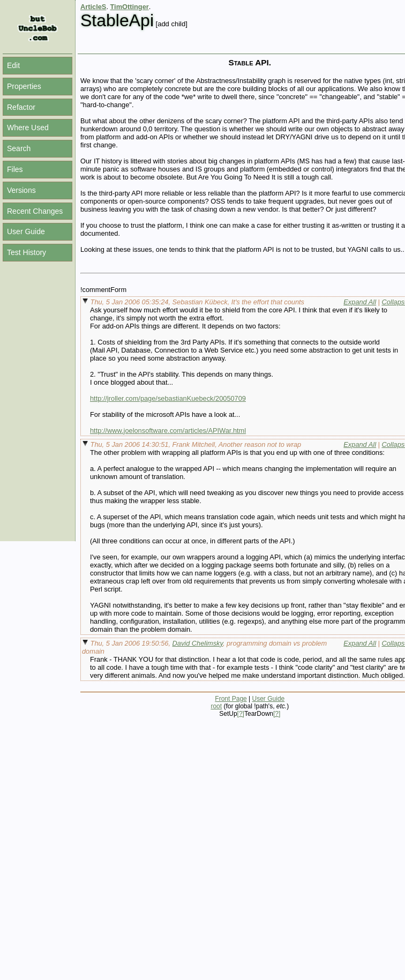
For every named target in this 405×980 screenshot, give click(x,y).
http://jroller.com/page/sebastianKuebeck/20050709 (168, 398)
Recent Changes (35, 211)
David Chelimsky (198, 643)
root (216, 706)
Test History (27, 252)
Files (15, 169)
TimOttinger (130, 7)
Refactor (21, 107)
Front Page (231, 699)
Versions (21, 190)
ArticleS (93, 7)
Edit (13, 65)
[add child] (172, 24)
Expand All (360, 302)
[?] (241, 714)
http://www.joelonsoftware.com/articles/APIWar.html (168, 431)
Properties (24, 86)
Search (19, 148)
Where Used (28, 128)
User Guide (26, 231)
